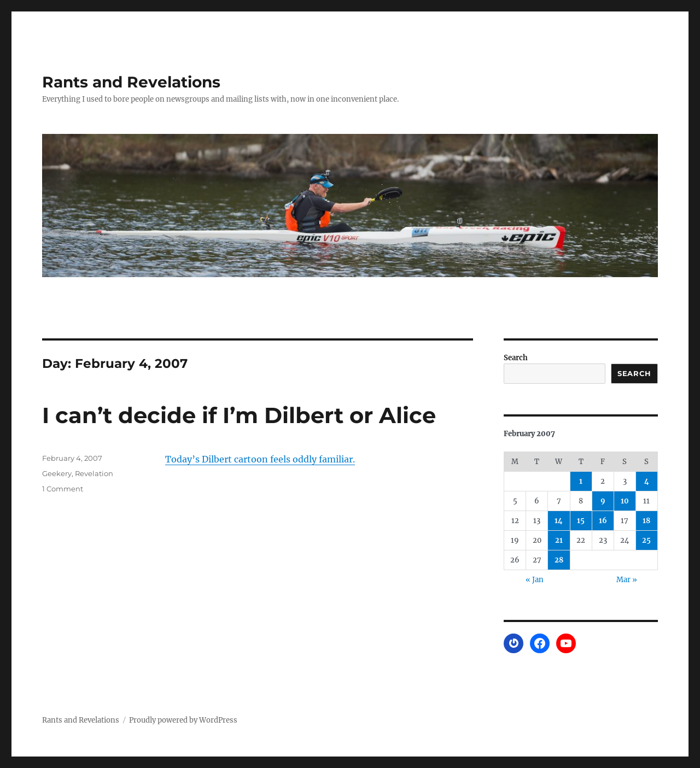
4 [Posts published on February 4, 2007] (647, 481)
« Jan (535, 580)
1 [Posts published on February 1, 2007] (581, 481)
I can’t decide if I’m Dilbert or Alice (239, 415)
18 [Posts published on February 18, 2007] (646, 521)
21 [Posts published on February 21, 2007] (559, 540)
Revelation (94, 473)
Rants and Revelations (131, 82)
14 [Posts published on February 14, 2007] (559, 521)
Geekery (57, 473)
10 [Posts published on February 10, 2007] (625, 501)
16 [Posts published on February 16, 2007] (603, 521)
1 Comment (63, 489)
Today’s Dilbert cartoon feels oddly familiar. (260, 459)
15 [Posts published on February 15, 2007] (581, 521)
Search (516, 358)
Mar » (627, 580)
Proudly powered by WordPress (183, 720)
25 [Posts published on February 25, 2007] (646, 540)
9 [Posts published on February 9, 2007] (603, 501)
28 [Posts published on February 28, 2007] (559, 560)
